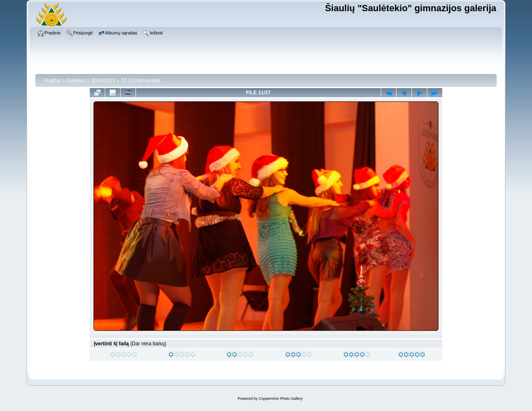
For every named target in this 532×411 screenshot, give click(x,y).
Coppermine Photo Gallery (281, 399)
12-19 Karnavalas (140, 81)
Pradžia (52, 81)
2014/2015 (103, 81)
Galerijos (76, 81)
